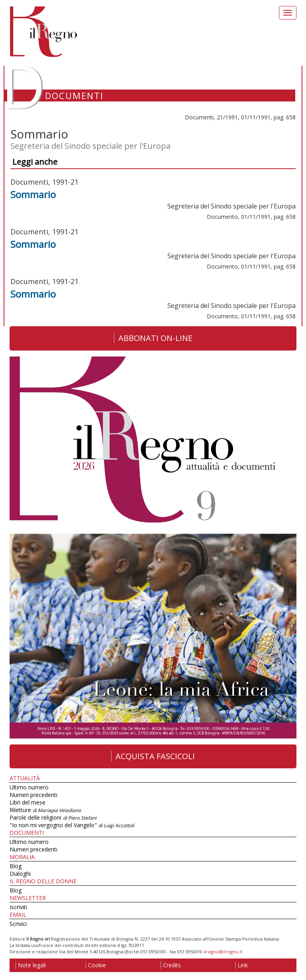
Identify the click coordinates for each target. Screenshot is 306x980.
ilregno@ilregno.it (223, 952)
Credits (171, 965)
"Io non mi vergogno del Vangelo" (72, 825)
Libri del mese (27, 802)
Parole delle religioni (53, 817)
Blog (16, 866)
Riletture (45, 810)
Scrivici (18, 924)
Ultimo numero (29, 787)
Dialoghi (20, 874)
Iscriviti (18, 907)
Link (241, 965)
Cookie (96, 965)
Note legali (31, 965)
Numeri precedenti (33, 795)
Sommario (33, 194)
